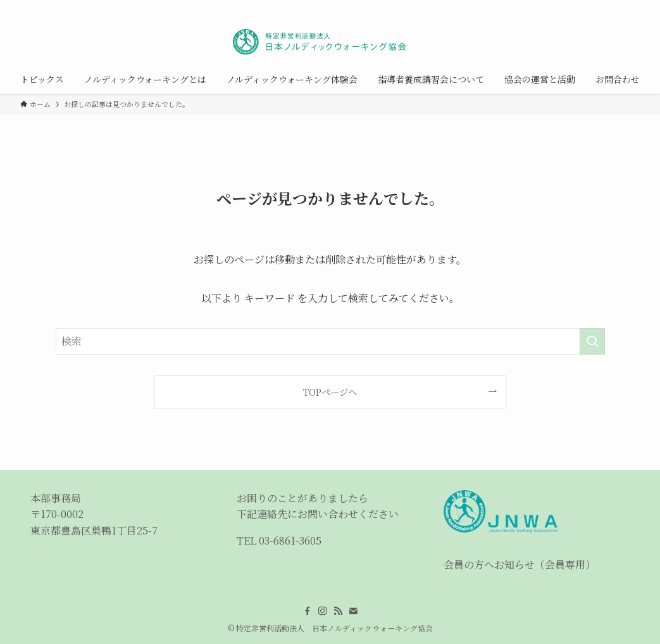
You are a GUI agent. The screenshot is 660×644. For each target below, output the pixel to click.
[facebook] (566, 7)
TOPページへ (330, 392)
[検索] (632, 7)
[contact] (615, 7)
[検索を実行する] (592, 341)
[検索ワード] (330, 341)
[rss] (599, 7)
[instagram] (582, 7)
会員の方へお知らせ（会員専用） (520, 565)
